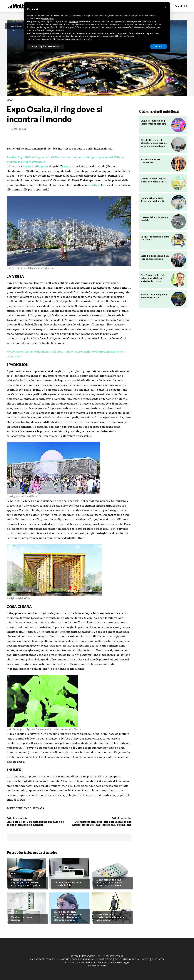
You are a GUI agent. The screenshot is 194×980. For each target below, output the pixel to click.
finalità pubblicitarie (60, 27)
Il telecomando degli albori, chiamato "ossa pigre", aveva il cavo (109, 882)
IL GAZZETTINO (104, 959)
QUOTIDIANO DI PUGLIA (127, 959)
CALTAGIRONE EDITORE (42, 959)
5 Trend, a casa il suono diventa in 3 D (68, 884)
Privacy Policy (85, 962)
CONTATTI (71, 962)
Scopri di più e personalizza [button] (45, 46)
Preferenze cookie (97, 966)
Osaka (27, 166)
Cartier (94, 185)
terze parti (74, 21)
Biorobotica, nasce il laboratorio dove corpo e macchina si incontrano (154, 143)
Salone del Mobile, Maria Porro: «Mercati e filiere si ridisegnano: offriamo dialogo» (68, 916)
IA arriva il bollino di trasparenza (151, 161)
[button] (181, 6)
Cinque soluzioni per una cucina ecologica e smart (154, 180)
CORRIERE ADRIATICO (83, 959)
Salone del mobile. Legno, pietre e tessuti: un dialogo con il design (26, 882)
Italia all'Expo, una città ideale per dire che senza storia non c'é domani (35, 823)
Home (12, 26)
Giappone (41, 166)
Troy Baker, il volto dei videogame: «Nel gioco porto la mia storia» (152, 278)
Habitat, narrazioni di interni (24, 918)
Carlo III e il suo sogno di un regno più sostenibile (155, 257)
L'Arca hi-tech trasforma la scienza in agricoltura (110, 917)
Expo (65, 166)
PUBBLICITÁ (158, 959)
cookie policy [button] (48, 19)
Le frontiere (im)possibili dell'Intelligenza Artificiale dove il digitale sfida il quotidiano (102, 823)
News (19, 26)
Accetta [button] (159, 46)
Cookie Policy (101, 962)
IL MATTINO (63, 959)
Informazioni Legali (119, 962)
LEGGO (146, 959)
